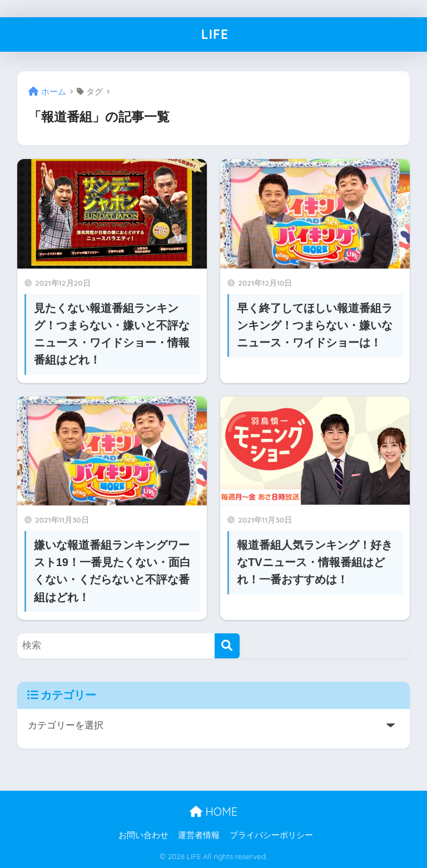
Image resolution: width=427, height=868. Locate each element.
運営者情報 (199, 835)
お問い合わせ (143, 835)
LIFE (215, 34)
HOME (213, 812)
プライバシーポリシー (271, 835)
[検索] (227, 646)
